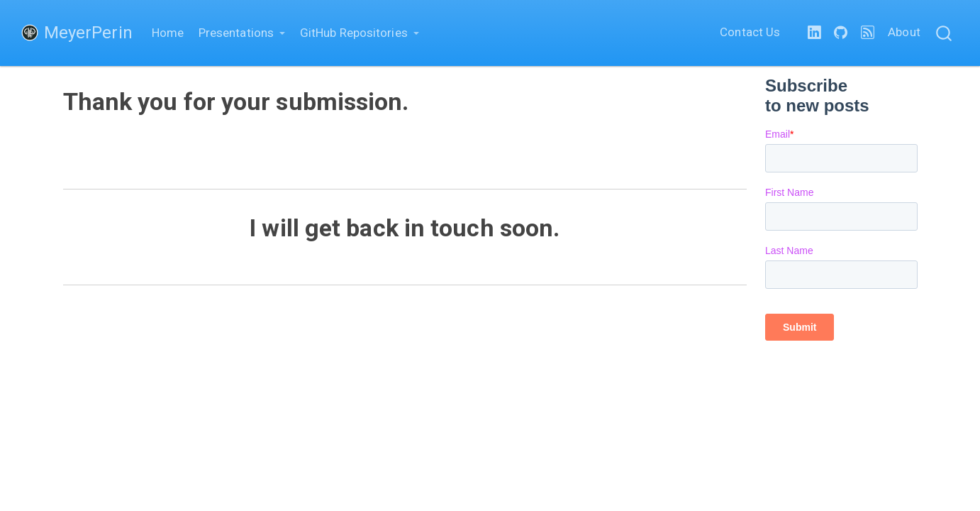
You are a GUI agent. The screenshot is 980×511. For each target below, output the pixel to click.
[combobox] (945, 33)
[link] (242, 33)
